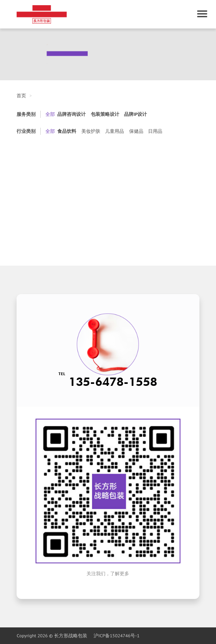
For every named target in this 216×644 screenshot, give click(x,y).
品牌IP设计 (135, 114)
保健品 (136, 131)
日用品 (155, 131)
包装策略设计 (105, 114)
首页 (21, 95)
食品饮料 (67, 131)
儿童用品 (115, 131)
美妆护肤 (91, 131)
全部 (50, 114)
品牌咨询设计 (71, 114)
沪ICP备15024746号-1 (116, 636)
